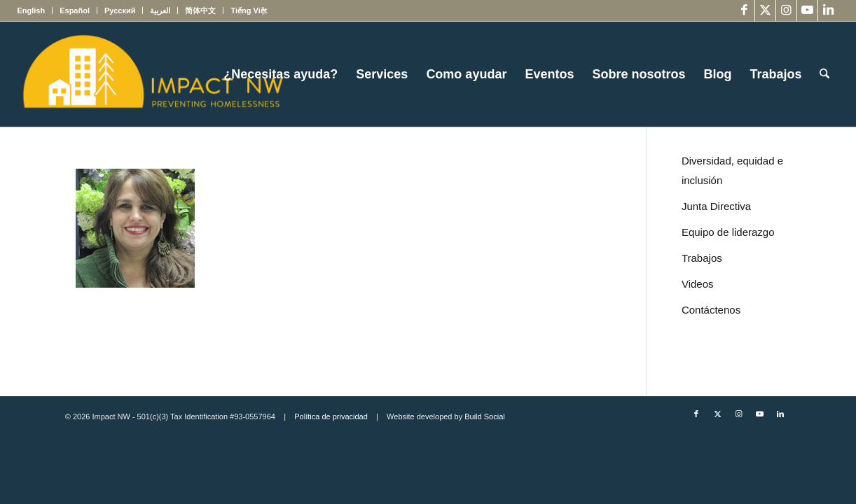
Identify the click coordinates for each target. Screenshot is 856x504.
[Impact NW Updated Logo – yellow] (152, 74)
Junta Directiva (716, 206)
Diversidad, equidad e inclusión (732, 170)
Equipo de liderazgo (728, 232)
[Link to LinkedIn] (829, 10)
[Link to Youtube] (807, 10)
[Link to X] (765, 10)
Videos (698, 284)
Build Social (484, 416)
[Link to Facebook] (744, 10)
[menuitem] (35, 10)
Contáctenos (711, 310)
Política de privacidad (331, 416)
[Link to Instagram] (786, 10)
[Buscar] (824, 74)
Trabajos (702, 258)
